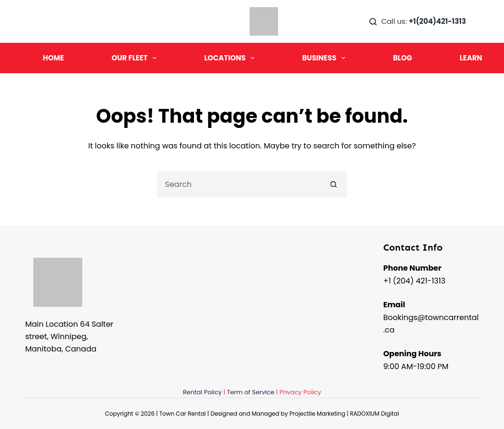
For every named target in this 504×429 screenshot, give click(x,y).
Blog (402, 58)
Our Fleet (136, 58)
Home (53, 58)
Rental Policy (202, 392)
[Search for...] (239, 184)
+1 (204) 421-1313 (414, 281)
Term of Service (251, 392)
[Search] (373, 22)
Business (325, 58)
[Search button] (334, 184)
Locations (231, 58)
